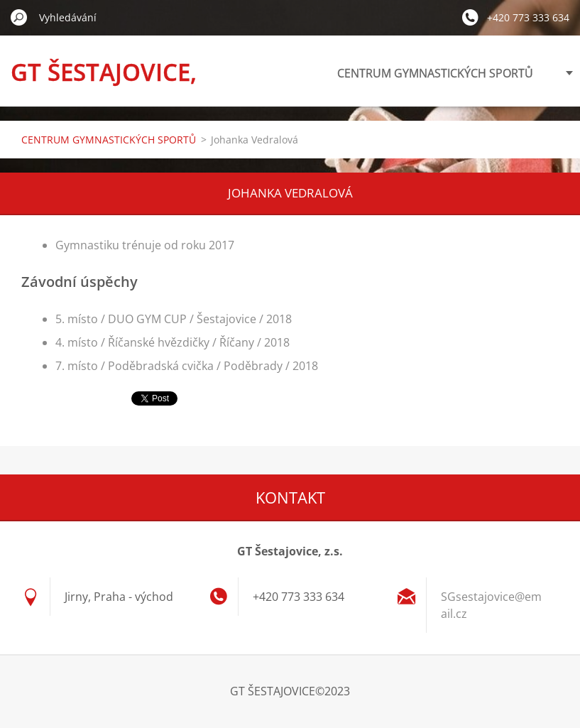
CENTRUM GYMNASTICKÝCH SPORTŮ (435, 73)
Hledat (19, 17)
